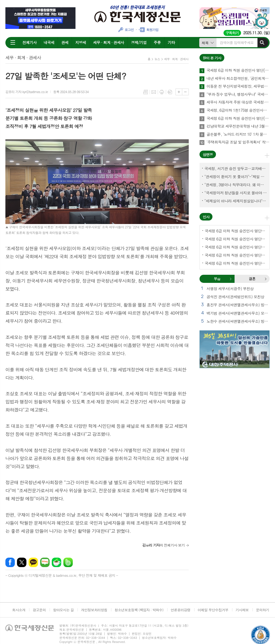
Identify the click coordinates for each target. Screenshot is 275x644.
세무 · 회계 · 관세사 (109, 42)
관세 (65, 42)
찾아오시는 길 (63, 610)
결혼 (266, 279)
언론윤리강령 (181, 610)
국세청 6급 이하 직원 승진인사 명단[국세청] (238, 118)
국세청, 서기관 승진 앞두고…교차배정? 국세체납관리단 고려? (236, 168)
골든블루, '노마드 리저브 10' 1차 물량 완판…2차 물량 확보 (238, 134)
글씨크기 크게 (179, 92)
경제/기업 (139, 42)
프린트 (162, 92)
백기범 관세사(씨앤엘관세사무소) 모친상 (238, 313)
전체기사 (30, 42)
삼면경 (208, 155)
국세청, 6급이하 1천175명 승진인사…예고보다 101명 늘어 (238, 110)
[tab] (217, 279)
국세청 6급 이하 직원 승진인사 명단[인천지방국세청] (236, 255)
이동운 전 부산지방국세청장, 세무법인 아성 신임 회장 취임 (238, 86)
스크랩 (170, 92)
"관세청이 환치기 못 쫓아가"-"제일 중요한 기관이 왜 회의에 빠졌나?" (236, 177)
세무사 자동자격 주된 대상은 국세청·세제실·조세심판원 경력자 (238, 102)
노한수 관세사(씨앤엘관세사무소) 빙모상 (238, 321)
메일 (154, 92)
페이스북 (10, 562)
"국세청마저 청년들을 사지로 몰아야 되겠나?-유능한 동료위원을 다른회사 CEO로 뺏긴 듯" (236, 193)
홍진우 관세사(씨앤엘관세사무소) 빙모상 (238, 305)
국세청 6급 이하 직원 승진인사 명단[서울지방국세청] (238, 70)
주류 (157, 42)
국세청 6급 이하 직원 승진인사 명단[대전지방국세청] (236, 263)
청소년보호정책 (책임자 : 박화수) (139, 610)
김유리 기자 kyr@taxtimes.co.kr (27, 92)
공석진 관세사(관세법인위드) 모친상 (235, 297)
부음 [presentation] (217, 279)
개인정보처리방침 (94, 610)
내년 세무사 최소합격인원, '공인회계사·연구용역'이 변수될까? (238, 79)
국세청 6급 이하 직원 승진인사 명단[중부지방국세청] (236, 247)
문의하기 (262, 610)
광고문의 (39, 610)
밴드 (68, 562)
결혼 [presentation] (252, 279)
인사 (206, 217)
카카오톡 (33, 562)
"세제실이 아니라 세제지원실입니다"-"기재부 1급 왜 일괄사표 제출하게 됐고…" (236, 201)
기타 (171, 42)
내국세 (49, 42)
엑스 (22, 562)
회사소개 (19, 610)
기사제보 (242, 610)
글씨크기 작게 (185, 92)
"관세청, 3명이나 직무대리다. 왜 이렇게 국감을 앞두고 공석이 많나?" (236, 185)
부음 (231, 279)
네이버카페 (56, 562)
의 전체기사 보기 (164, 545)
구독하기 (232, 33)
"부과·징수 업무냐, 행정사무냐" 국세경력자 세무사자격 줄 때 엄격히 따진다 (238, 94)
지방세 (80, 42)
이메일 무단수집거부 (213, 610)
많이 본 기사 (212, 58)
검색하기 (262, 43)
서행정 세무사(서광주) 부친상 (230, 289)
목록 (146, 92)
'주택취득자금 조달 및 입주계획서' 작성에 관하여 (238, 142)
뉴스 (157, 59)
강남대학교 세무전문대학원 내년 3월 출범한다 (238, 126)
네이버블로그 (45, 562)
